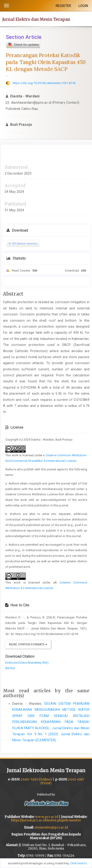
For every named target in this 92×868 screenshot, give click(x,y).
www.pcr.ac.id (47, 817)
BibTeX (10, 668)
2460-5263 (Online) (36, 779)
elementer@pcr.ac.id (51, 827)
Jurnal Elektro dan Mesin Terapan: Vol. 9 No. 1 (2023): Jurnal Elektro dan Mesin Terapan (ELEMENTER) (51, 734)
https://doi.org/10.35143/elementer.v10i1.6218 (44, 83)
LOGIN (83, 6)
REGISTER (63, 6)
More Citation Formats (28, 644)
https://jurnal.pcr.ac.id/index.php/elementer (46, 820)
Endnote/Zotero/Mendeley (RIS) (27, 663)
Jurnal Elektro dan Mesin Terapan (36, 19)
